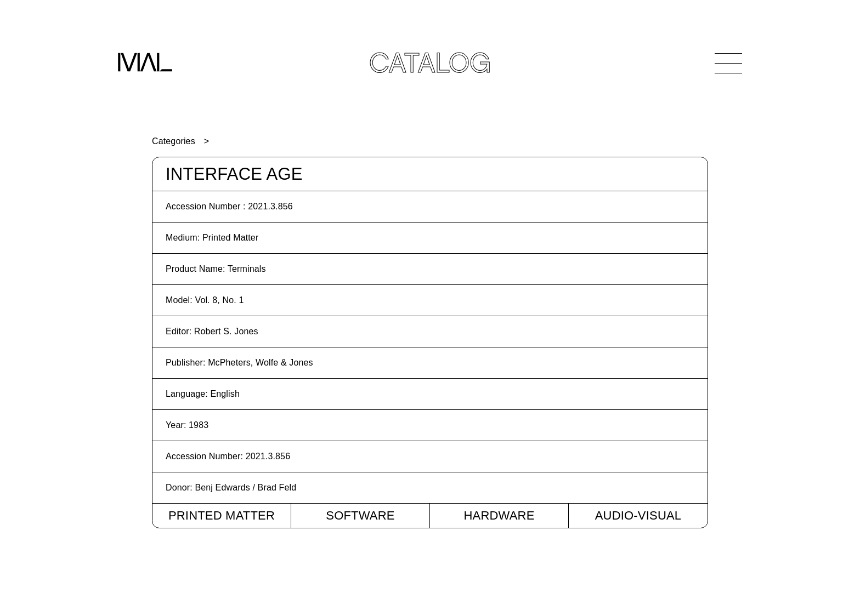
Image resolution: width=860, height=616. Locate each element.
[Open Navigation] (728, 63)
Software (360, 515)
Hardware (499, 515)
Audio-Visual (638, 515)
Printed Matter (222, 515)
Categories (174, 141)
